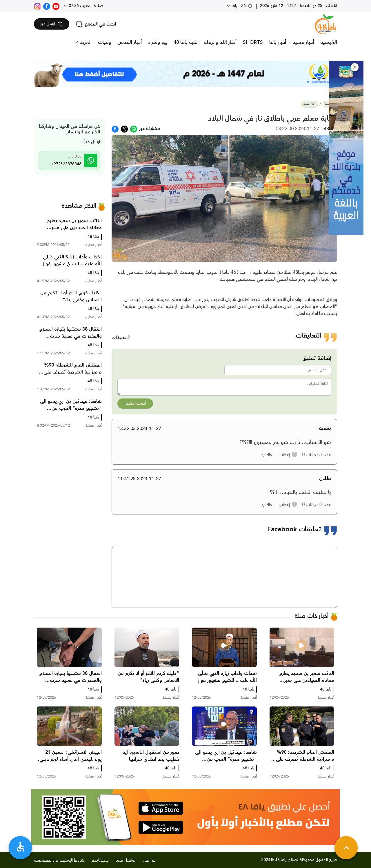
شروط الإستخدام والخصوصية (59, 860)
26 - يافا (242, 6)
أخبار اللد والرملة (220, 42)
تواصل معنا (126, 860)
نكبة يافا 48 (185, 42)
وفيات (105, 42)
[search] (96, 24)
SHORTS (253, 42)
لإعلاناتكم (100, 860)
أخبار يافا (278, 42)
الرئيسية (329, 42)
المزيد (85, 42)
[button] (355, 67)
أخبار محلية (303, 42)
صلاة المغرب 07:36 (85, 6)
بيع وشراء (158, 42)
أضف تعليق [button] (135, 403)
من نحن (149, 860)
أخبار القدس (130, 42)
